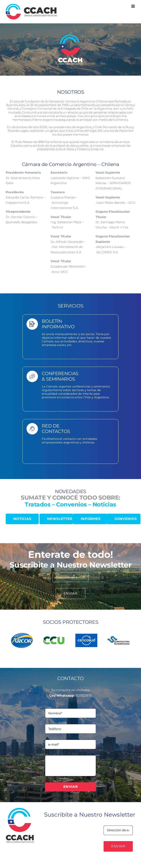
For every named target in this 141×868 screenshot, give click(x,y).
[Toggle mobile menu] (133, 6)
